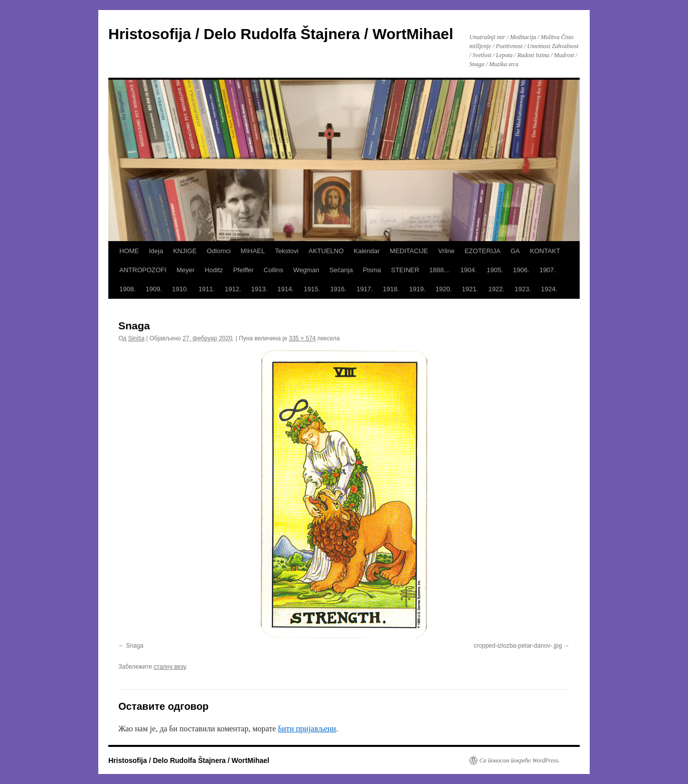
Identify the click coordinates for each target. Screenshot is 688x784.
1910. (180, 289)
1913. (260, 289)
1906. (521, 270)
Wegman (306, 270)
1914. (286, 289)
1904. (469, 270)
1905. (495, 270)
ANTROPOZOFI (143, 270)
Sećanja (341, 270)
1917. (365, 289)
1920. (444, 289)
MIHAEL (253, 251)
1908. (128, 289)
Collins (274, 270)
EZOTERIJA (482, 251)
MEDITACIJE (409, 251)
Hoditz (214, 270)
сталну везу (170, 667)
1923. (523, 289)
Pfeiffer (243, 270)
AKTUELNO (326, 251)
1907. (548, 270)
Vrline (447, 251)
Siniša (136, 338)
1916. (338, 289)
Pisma (372, 270)
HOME (129, 251)
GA (515, 251)
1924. (549, 289)
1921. (470, 289)
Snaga (135, 646)
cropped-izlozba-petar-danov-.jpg (518, 646)
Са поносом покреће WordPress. (520, 760)
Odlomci (219, 251)
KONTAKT (545, 251)
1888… (440, 270)
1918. (391, 289)
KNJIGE (185, 251)
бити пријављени (307, 729)
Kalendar (367, 251)
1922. (497, 289)
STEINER (405, 270)
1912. (233, 289)
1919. (417, 289)
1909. (154, 289)
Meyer (186, 270)
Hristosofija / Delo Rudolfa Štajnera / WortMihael (281, 34)
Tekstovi (287, 251)
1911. (207, 289)
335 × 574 (302, 338)
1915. (312, 289)
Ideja (156, 251)
